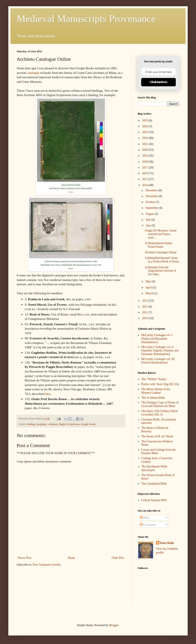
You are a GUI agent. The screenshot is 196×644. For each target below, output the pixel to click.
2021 (146, 144)
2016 (146, 173)
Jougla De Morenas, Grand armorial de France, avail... (161, 234)
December (152, 190)
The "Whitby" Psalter (154, 379)
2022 (146, 138)
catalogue (33, 73)
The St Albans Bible (153, 398)
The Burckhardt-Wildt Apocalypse (154, 468)
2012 (146, 307)
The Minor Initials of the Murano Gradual (156, 391)
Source (71, 192)
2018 (146, 162)
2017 (146, 167)
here (48, 394)
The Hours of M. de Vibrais (157, 436)
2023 (146, 132)
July (148, 220)
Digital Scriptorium (69, 424)
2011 (145, 312)
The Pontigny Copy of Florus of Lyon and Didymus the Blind (160, 404)
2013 (146, 301)
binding (31, 424)
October (151, 202)
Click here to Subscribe (159, 82)
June (149, 226)
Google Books (88, 424)
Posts (145, 518)
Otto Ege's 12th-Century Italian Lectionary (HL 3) (160, 413)
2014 (146, 185)
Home (72, 558)
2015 (146, 179)
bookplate (41, 424)
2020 (146, 150)
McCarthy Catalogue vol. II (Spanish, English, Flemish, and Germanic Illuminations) (160, 350)
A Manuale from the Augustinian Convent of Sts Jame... (161, 271)
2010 (146, 318)
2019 (146, 156)
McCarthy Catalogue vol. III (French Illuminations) (158, 361)
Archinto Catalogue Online (161, 252)
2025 (146, 121)
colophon (53, 424)
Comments (148, 525)
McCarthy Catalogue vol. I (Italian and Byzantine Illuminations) (157, 339)
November (152, 196)
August (150, 214)
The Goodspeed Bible (154, 484)
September (152, 208)
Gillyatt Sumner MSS (154, 500)
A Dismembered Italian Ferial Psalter (159, 245)
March (150, 293)
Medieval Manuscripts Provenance (86, 19)
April (149, 287)
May (149, 281)
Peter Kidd (167, 543)
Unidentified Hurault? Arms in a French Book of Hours (162, 260)
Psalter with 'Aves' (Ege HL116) (160, 384)
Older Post (118, 558)
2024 (146, 126)
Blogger (114, 625)
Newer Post (24, 558)
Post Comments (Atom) (47, 565)
